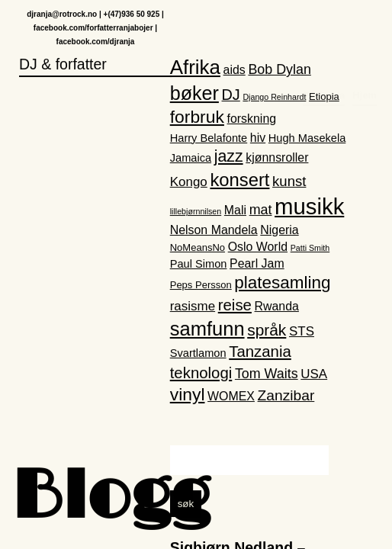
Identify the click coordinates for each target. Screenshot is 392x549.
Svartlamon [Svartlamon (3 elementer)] (198, 354)
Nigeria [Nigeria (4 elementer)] (279, 230)
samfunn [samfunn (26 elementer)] (207, 329)
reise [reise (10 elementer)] (235, 306)
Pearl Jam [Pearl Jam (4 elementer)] (257, 263)
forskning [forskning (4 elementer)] (252, 119)
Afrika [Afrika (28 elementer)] (195, 68)
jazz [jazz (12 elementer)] (229, 157)
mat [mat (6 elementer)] (261, 210)
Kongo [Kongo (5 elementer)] (189, 182)
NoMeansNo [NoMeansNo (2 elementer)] (198, 247)
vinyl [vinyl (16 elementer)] (188, 395)
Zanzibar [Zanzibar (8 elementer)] (286, 396)
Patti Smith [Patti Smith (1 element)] (310, 248)
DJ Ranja (324, 28)
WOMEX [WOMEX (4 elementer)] (231, 397)
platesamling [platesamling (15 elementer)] (282, 283)
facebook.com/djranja (96, 42)
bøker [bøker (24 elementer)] (194, 94)
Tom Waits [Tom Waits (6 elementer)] (267, 374)
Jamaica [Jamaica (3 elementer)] (191, 159)
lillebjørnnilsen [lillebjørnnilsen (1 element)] (196, 212)
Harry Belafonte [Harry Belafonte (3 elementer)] (209, 138)
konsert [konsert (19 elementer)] (239, 180)
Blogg (111, 499)
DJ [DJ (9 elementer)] (231, 95)
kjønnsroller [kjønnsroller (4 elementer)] (277, 158)
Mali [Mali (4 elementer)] (235, 211)
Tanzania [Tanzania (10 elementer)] (260, 352)
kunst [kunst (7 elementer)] (289, 181)
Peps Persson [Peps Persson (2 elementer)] (201, 286)
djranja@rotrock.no (62, 15)
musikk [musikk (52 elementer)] (309, 207)
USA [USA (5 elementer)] (314, 374)
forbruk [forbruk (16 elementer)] (197, 117)
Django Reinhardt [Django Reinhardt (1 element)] (274, 98)
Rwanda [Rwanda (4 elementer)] (277, 307)
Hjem (365, 28)
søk (186, 504)
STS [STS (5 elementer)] (302, 331)
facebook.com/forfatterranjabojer (93, 29)
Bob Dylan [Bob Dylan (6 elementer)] (279, 70)
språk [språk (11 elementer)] (267, 330)
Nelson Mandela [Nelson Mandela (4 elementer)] (214, 230)
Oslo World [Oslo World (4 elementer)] (258, 247)
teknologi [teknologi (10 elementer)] (201, 373)
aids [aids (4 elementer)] (235, 71)
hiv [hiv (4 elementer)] (258, 138)
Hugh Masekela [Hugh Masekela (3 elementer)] (307, 138)
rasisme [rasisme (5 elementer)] (193, 307)
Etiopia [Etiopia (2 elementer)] (324, 97)
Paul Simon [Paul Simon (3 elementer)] (199, 264)
